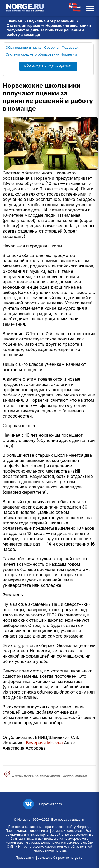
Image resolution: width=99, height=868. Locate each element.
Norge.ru (24, 819)
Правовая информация (33, 858)
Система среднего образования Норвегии (41, 54)
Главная (14, 21)
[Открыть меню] (90, 8)
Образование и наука (23, 47)
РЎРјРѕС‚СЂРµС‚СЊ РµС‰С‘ (48, 66)
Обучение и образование (51, 21)
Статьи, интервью (23, 26)
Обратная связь (51, 804)
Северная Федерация (62, 47)
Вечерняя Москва (44, 743)
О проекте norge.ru (68, 858)
